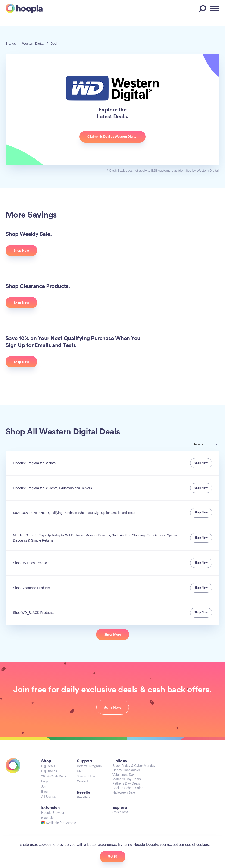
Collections (120, 812)
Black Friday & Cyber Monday (134, 766)
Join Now (113, 707)
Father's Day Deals (126, 783)
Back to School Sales (128, 788)
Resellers (84, 797)
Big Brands (49, 771)
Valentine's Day (124, 775)
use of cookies (197, 844)
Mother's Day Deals (127, 779)
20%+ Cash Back (54, 776)
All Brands (49, 797)
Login (45, 781)
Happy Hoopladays (126, 770)
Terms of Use (86, 776)
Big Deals (48, 766)
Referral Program (89, 766)
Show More (113, 634)
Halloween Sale (124, 792)
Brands (11, 44)
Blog (44, 792)
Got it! (113, 856)
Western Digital (33, 44)
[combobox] (209, 445)
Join (44, 786)
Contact (82, 781)
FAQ (80, 771)
